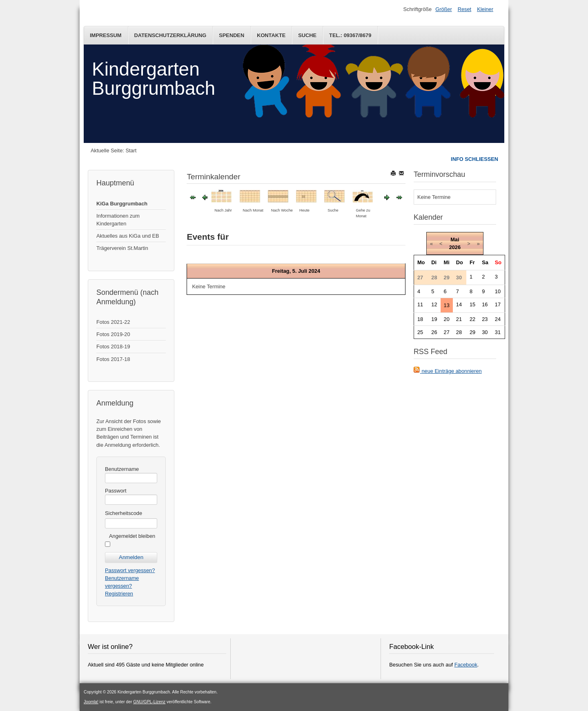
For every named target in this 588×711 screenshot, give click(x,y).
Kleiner (485, 9)
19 (434, 319)
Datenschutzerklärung (170, 35)
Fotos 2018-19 (113, 347)
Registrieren (119, 594)
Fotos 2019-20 (113, 334)
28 (459, 332)
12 (434, 304)
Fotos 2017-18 (113, 359)
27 (447, 332)
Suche (307, 35)
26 (434, 332)
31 (498, 332)
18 (420, 319)
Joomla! (91, 702)
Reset (464, 9)
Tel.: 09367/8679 (350, 35)
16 (485, 304)
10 (498, 291)
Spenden (232, 35)
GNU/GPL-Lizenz (149, 702)
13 (447, 305)
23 (485, 319)
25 (420, 332)
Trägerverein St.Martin (122, 248)
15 (472, 304)
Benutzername (122, 469)
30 (485, 332)
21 (459, 319)
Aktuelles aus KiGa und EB (128, 236)
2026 (455, 247)
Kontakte (271, 35)
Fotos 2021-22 (113, 322)
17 (498, 304)
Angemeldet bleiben (132, 536)
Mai (455, 240)
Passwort (116, 491)
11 (420, 304)
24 (498, 319)
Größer (444, 9)
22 (472, 319)
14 (459, 304)
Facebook (466, 665)
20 (447, 319)
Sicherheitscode (124, 513)
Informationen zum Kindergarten (118, 220)
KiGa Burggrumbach (122, 204)
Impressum (106, 35)
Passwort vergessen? (130, 570)
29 (472, 332)
